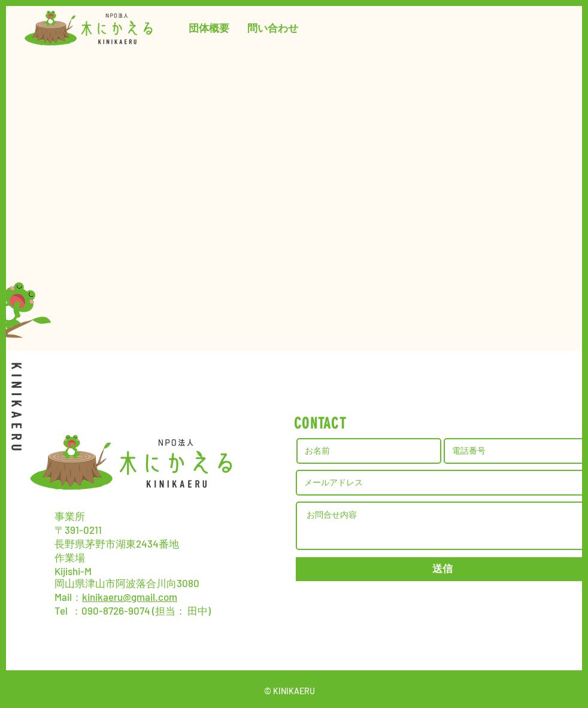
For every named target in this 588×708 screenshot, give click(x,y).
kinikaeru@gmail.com (130, 597)
